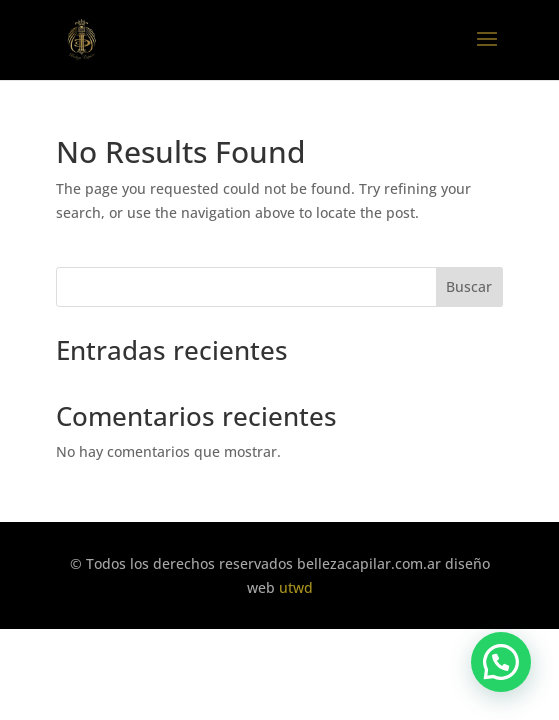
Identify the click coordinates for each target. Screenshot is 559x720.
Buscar (469, 286)
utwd (296, 587)
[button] (501, 662)
